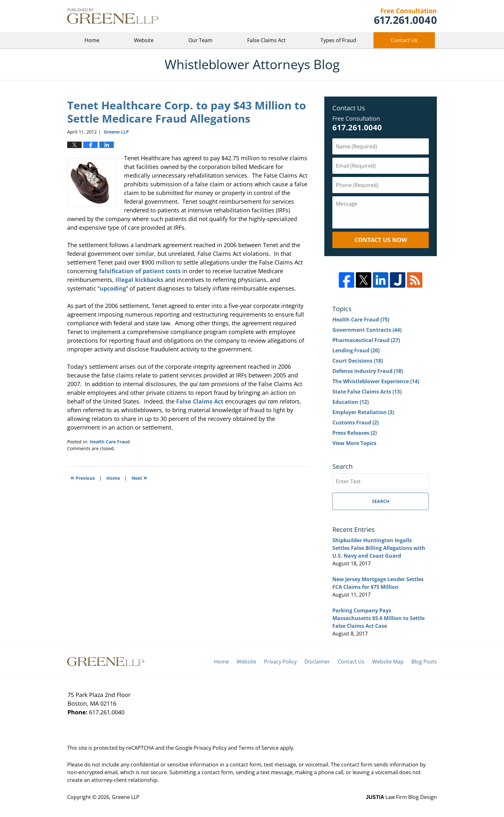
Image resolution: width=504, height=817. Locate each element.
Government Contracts (367, 330)
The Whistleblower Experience (376, 381)
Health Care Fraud (110, 442)
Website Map (388, 662)
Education (351, 402)
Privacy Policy (280, 662)
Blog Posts (424, 662)
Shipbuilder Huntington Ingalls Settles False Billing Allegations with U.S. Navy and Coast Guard (379, 548)
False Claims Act (266, 40)
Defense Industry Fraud (368, 371)
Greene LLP (405, 16)
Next (139, 477)
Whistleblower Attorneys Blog (113, 16)
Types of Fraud (338, 40)
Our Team (200, 40)
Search (381, 501)
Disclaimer (317, 662)
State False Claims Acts (367, 392)
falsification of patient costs (140, 271)
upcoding (113, 288)
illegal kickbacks (139, 280)
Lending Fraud (356, 350)
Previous (83, 477)
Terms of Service (259, 748)
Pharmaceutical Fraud (366, 340)
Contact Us (404, 40)
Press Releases (355, 433)
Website (144, 40)
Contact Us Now (381, 240)
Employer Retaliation (363, 412)
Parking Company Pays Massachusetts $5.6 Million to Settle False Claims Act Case (378, 618)
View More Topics (354, 443)
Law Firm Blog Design (401, 797)
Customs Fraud (355, 422)
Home (92, 40)
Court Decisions (358, 361)
